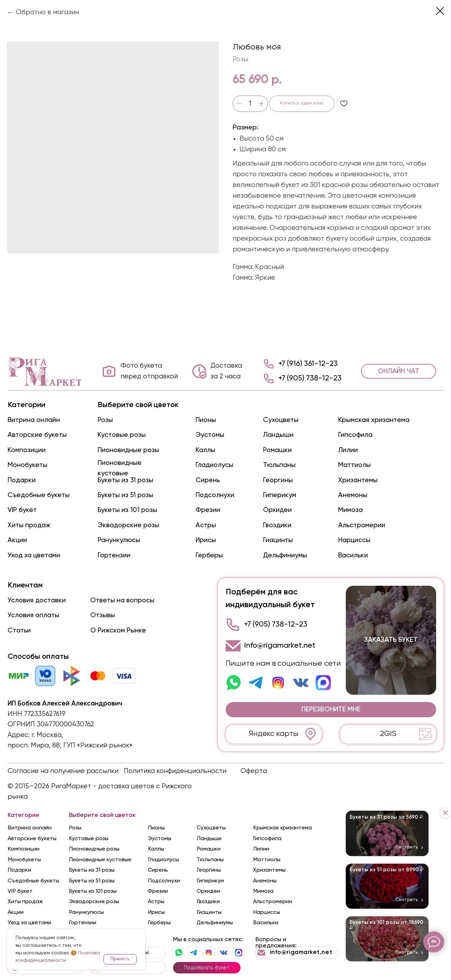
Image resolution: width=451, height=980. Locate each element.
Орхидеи (277, 510)
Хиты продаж (29, 525)
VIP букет (22, 510)
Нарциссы (354, 540)
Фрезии (208, 510)
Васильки (353, 555)
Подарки (22, 480)
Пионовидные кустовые (100, 860)
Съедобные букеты (39, 495)
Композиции (27, 450)
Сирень (208, 480)
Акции (17, 540)
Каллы (205, 450)
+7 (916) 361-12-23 (308, 364)
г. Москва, (47, 735)
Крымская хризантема (374, 420)
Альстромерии (362, 525)
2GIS (388, 734)
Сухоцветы (281, 420)
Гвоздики (277, 525)
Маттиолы (354, 465)
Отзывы (103, 615)
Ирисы (206, 540)
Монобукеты (28, 465)
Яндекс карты (274, 734)
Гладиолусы (214, 465)
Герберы (209, 555)
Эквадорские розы (128, 525)
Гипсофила (355, 435)
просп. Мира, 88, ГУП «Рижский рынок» (70, 745)
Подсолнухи (215, 495)
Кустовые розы (122, 435)
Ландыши (278, 435)
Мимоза (350, 510)
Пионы (206, 420)
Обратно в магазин (47, 12)
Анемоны (353, 495)
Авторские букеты (37, 435)
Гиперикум (280, 495)
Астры (206, 525)
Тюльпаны (279, 465)
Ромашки (277, 450)
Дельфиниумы (285, 555)
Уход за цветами (34, 555)
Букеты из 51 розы (125, 495)
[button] (331, 709)
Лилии (348, 450)
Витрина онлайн (34, 420)
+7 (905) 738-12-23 (310, 378)
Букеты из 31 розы (125, 480)
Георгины (278, 480)
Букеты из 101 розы (127, 510)
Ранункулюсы (119, 540)
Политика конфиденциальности (175, 771)
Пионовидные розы (128, 450)
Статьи (19, 631)
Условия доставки (37, 600)
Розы (105, 420)
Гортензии (114, 555)
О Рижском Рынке (118, 631)
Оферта (254, 771)
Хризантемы (358, 480)
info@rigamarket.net (280, 646)
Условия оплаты (33, 615)
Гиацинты (278, 540)
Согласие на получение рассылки (63, 771)
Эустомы (210, 435)
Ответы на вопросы (122, 600)
